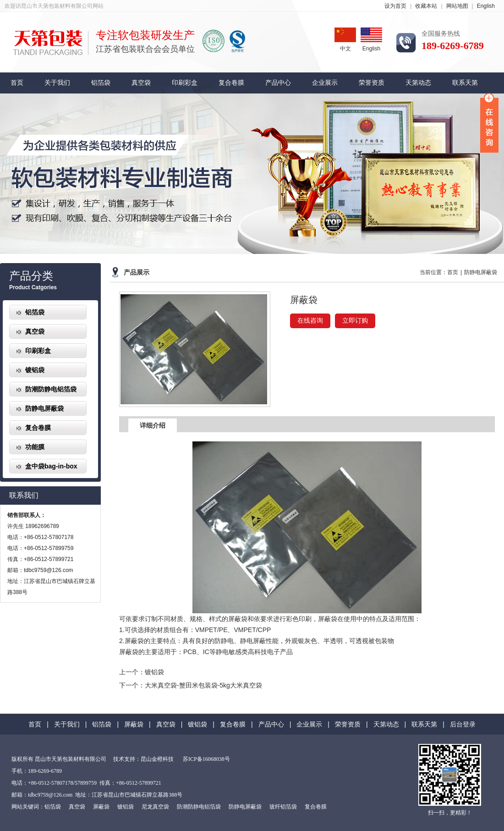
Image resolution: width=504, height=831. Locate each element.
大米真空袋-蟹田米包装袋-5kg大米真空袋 (203, 685)
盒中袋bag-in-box (51, 466)
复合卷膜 (231, 83)
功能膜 (35, 447)
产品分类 (31, 276)
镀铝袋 (35, 370)
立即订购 (355, 321)
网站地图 (457, 6)
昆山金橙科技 (157, 759)
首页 (17, 83)
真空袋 (141, 83)
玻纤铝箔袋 (283, 807)
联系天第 (465, 83)
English (486, 6)
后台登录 (463, 724)
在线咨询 (310, 321)
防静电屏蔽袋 (44, 408)
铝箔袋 (101, 83)
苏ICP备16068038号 (206, 759)
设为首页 (395, 6)
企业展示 (325, 83)
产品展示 (137, 272)
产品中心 (278, 83)
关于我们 (57, 83)
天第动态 (418, 83)
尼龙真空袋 (155, 807)
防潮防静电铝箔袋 (51, 389)
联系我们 (24, 495)
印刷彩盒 (185, 83)
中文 (345, 40)
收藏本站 (426, 6)
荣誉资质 (372, 83)
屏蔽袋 (134, 724)
